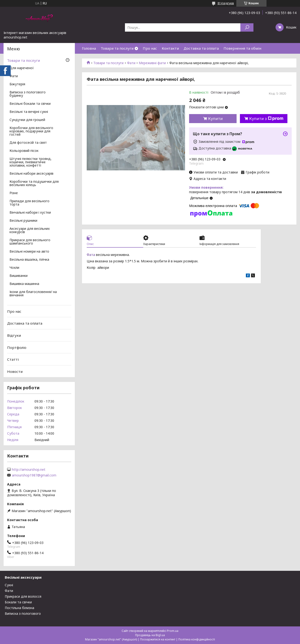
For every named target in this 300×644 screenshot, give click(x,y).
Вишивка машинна (24, 284)
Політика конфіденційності (197, 639)
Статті (13, 359)
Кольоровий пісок (24, 151)
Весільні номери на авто (29, 252)
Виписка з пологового (23, 613)
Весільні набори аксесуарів (31, 174)
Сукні (9, 585)
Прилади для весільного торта (29, 203)
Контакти (170, 48)
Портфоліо (17, 347)
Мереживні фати (152, 63)
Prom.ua (173, 631)
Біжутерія (17, 84)
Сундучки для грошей (27, 120)
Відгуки (14, 335)
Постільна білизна (19, 608)
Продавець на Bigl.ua (150, 635)
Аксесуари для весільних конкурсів (30, 231)
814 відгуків (226, 3)
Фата (91, 255)
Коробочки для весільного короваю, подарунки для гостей (31, 131)
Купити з (266, 119)
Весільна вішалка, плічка (29, 260)
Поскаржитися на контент (158, 639)
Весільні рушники (23, 221)
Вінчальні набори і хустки (30, 213)
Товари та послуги (117, 48)
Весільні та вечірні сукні (29, 112)
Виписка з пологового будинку (28, 94)
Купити (215, 119)
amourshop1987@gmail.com (34, 475)
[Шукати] (247, 27)
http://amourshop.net (29, 470)
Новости (15, 371)
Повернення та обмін (242, 48)
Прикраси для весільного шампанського (30, 242)
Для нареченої (22, 68)
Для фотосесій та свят (28, 143)
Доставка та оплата (201, 48)
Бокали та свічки (18, 602)
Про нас (150, 48)
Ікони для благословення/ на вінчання (33, 294)
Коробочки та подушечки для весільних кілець (34, 183)
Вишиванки (19, 276)
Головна (89, 48)
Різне (14, 193)
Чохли (14, 268)
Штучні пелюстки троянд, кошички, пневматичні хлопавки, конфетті (31, 162)
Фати (131, 63)
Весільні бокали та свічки (30, 104)
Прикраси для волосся (23, 596)
